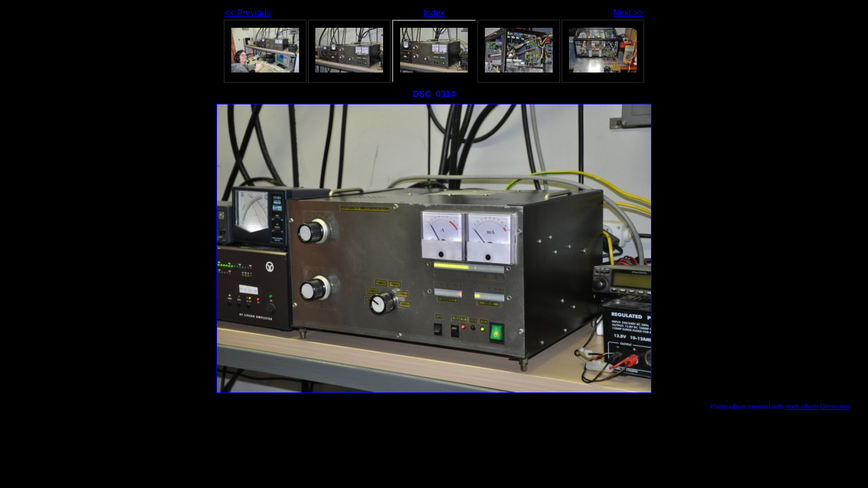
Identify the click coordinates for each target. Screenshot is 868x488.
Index (434, 13)
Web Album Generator (817, 406)
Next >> (628, 13)
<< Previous (248, 13)
